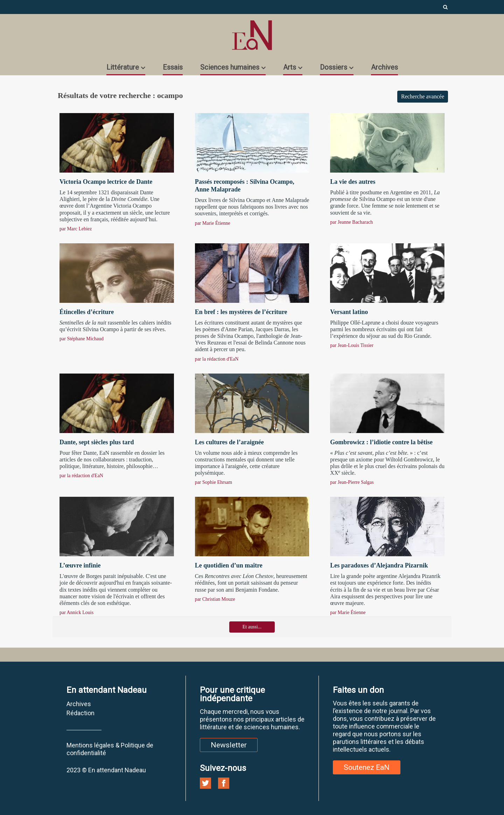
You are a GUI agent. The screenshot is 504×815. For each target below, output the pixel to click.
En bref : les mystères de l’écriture (241, 312)
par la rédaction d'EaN (217, 359)
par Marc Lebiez (76, 229)
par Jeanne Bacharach (351, 222)
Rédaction (80, 713)
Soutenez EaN (367, 767)
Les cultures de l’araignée (229, 442)
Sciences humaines (230, 67)
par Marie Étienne (213, 223)
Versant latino (349, 312)
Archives (384, 67)
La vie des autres (353, 182)
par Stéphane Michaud (82, 339)
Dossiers (334, 67)
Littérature (123, 67)
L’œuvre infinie (80, 565)
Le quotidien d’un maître (229, 565)
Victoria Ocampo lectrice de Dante (106, 182)
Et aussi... (252, 627)
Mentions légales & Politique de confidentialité (110, 749)
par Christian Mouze (215, 599)
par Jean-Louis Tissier (352, 345)
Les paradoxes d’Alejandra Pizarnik (379, 565)
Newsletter (229, 745)
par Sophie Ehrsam (214, 482)
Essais (173, 67)
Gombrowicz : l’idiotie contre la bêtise (381, 442)
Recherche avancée (423, 96)
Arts (290, 67)
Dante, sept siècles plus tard (97, 442)
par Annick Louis (76, 612)
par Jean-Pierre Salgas (352, 482)
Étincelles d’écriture (87, 312)
